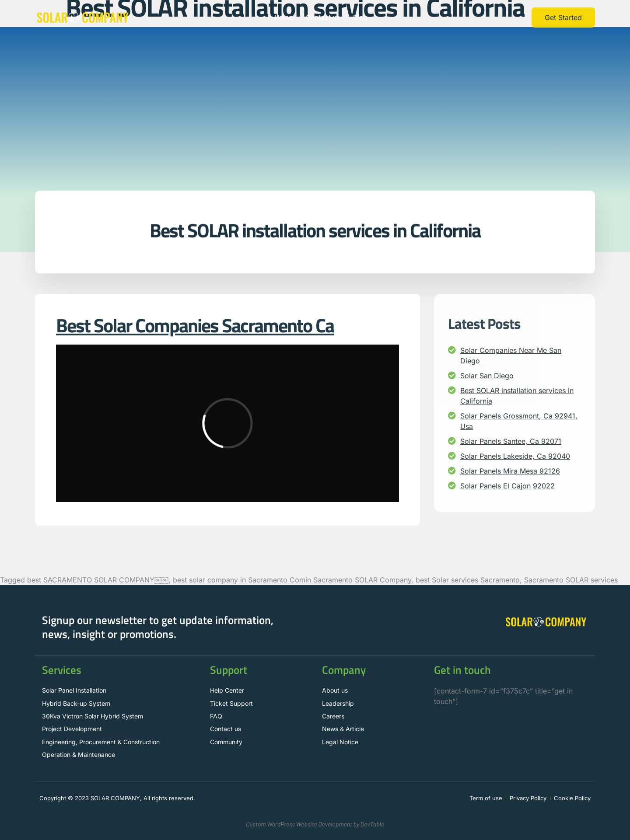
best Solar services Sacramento (468, 580)
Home (283, 17)
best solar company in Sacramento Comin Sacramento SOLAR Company (292, 580)
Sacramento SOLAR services (571, 580)
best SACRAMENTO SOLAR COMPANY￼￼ (98, 580)
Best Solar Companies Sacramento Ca (195, 325)
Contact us (323, 17)
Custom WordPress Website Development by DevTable (315, 824)
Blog (360, 17)
